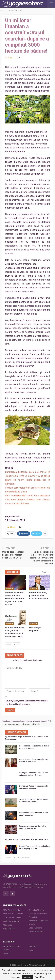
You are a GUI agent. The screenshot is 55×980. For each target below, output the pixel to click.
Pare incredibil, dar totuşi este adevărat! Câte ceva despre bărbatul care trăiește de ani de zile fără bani (27, 500)
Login (31, 950)
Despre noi (33, 946)
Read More (40, 977)
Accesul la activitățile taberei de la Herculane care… (27, 839)
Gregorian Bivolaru (36, 910)
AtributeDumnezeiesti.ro (13, 914)
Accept (28, 977)
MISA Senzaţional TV (12, 910)
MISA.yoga (8, 925)
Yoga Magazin (9, 929)
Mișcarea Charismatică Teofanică (38, 915)
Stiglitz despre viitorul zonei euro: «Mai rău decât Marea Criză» (13, 555)
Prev (9, 644)
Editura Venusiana (36, 932)
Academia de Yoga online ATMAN (39, 922)
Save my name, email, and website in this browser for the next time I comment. (27, 702)
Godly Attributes (15, 917)
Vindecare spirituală (11, 921)
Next (16, 644)
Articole (9, 589)
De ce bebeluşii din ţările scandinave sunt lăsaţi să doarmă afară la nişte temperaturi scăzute (42, 558)
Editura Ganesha (35, 928)
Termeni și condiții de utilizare (12, 948)
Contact (6, 953)
